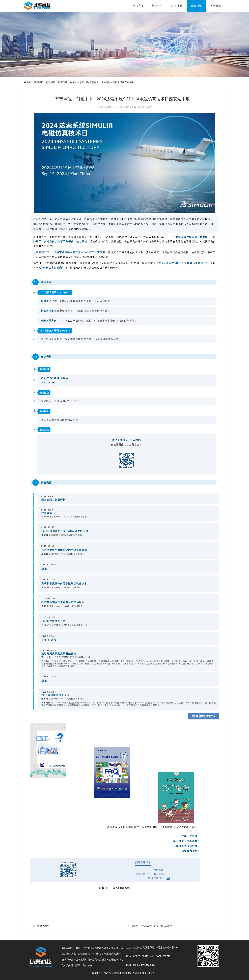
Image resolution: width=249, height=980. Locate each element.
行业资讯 (52, 82)
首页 (29, 82)
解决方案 (138, 6)
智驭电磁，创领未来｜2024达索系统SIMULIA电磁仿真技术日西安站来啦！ (97, 82)
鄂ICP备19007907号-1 (145, 973)
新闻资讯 (197, 6)
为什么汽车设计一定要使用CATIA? (153, 926)
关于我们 (216, 6)
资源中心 (157, 6)
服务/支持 (177, 6)
